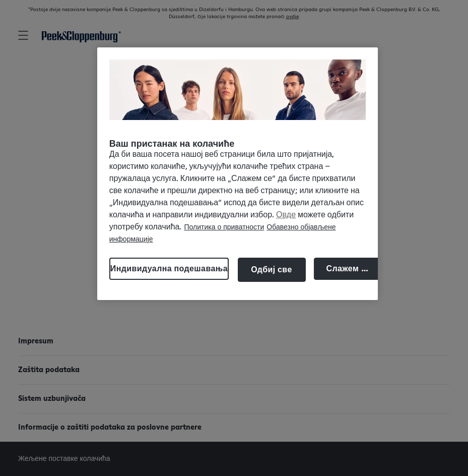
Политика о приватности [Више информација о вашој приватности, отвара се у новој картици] (224, 227)
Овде (286, 215)
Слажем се (349, 269)
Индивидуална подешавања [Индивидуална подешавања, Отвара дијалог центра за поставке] (169, 269)
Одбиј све (271, 270)
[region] (238, 173)
